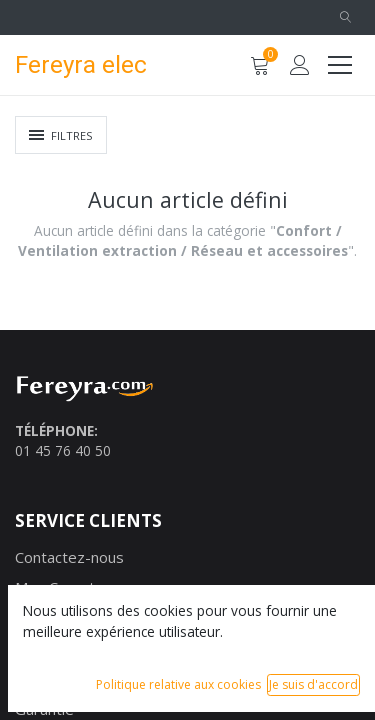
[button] (345, 17)
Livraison (45, 648)
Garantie (44, 709)
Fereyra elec (74, 64)
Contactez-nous (69, 557)
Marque (41, 618)
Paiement (48, 679)
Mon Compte (59, 587)
